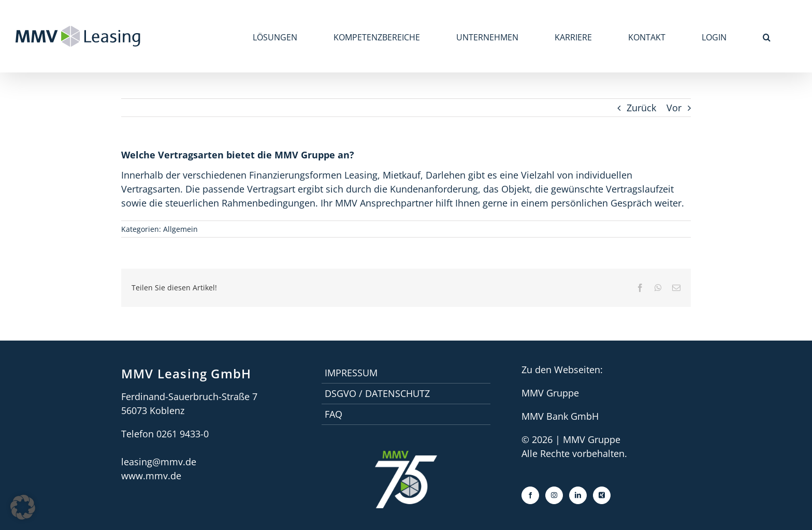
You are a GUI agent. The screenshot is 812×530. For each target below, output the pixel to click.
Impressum (351, 373)
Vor (674, 108)
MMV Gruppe (550, 393)
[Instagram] (554, 495)
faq (334, 414)
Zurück (641, 108)
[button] (767, 36)
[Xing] (602, 495)
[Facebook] (530, 495)
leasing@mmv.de (159, 462)
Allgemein (180, 229)
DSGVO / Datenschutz (377, 393)
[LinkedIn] (578, 495)
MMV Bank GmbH (560, 416)
